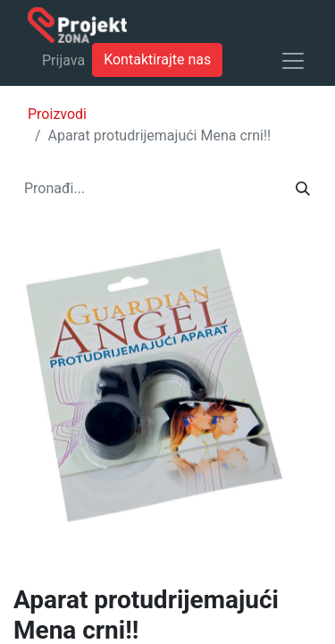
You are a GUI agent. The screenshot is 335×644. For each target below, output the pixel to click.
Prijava (63, 60)
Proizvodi (57, 114)
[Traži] (303, 189)
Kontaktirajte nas (157, 59)
